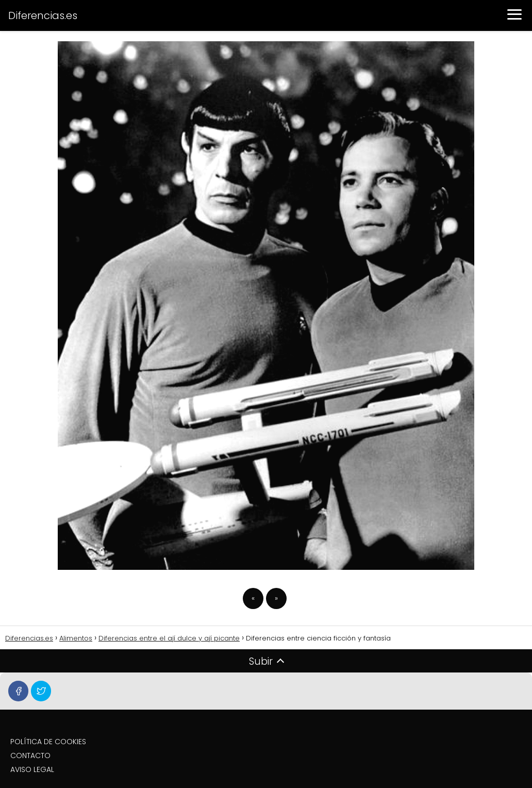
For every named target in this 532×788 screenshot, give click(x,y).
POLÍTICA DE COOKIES (48, 742)
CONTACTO (30, 756)
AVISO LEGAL (32, 769)
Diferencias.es (43, 15)
